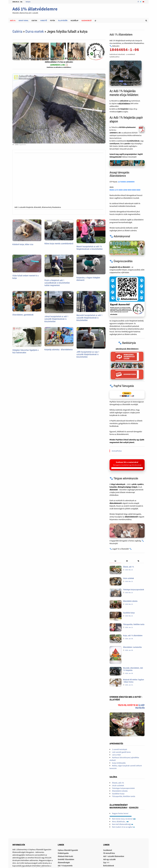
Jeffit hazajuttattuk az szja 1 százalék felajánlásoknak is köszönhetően (88, 354)
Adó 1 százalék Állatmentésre (114, 856)
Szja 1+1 (106, 863)
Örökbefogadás (63, 853)
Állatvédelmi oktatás (130, 601)
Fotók (53, 20)
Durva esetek (35, 32)
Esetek (34, 20)
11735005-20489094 (126, 182)
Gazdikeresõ (87, 20)
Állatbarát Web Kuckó (65, 856)
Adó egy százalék (109, 859)
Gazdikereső (108, 850)
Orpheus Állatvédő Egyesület (68, 850)
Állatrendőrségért (64, 863)
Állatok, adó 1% (128, 567)
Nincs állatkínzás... (120, 821)
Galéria (17, 32)
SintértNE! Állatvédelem (66, 859)
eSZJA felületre (124, 103)
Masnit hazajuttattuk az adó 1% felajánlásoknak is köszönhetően (90, 248)
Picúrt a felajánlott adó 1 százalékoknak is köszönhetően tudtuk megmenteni (57, 283)
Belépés (28, 2)
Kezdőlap (74, 20)
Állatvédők (63, 20)
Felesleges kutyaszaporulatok (134, 590)
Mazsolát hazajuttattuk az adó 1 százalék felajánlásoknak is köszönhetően (89, 318)
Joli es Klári (116, 755)
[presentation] (115, 561)
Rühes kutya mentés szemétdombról (59, 244)
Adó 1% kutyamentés (65, 866)
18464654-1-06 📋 (59, 65)
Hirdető (44, 20)
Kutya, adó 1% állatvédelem (133, 636)
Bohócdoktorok (109, 866)
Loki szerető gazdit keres (121, 752)
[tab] (115, 561)
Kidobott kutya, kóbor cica (23, 244)
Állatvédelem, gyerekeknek (23, 315)
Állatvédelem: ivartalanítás (132, 647)
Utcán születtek (128, 578)
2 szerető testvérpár (120, 749)
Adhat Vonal (24, 20)
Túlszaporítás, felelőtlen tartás (134, 624)
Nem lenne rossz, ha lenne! (124, 819)
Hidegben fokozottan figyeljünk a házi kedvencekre (25, 351)
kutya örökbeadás (119, 763)
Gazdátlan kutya (129, 613)
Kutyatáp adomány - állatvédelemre (59, 350)
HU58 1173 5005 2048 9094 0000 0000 (125, 190)
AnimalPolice (117, 451)
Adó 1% (13, 20)
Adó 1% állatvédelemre (35, 9)
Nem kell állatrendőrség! (123, 824)
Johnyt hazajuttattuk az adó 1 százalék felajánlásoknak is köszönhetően (56, 319)
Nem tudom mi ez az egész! (123, 827)
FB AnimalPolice (109, 853)
